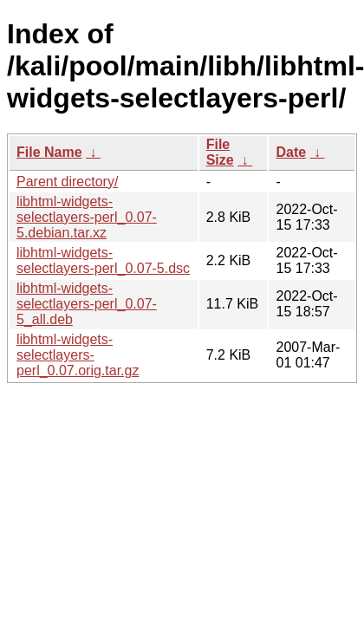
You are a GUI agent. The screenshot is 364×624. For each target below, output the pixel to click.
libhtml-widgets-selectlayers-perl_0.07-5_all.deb (87, 304)
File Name (49, 152)
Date (291, 152)
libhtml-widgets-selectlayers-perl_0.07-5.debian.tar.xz (87, 217)
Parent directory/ (67, 182)
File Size (220, 152)
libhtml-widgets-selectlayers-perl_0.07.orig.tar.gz (78, 355)
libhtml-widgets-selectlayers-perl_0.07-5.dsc (103, 260)
